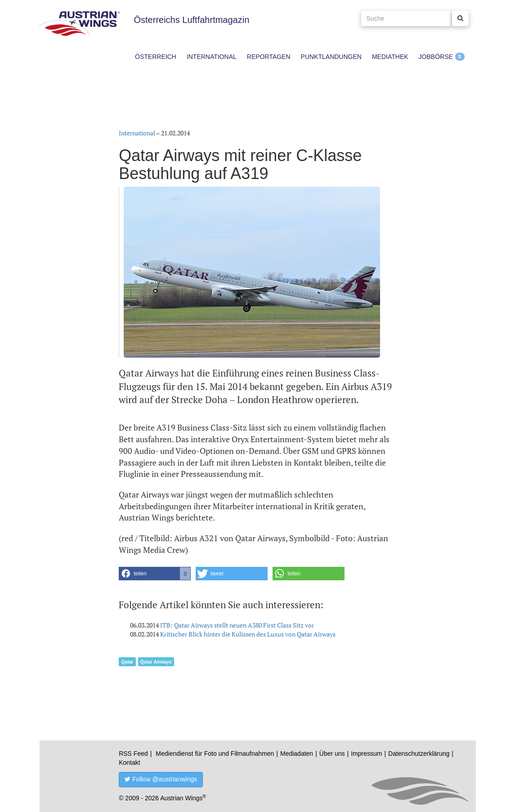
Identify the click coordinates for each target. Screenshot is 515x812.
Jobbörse (436, 57)
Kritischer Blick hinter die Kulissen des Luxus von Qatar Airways (248, 634)
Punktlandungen (331, 57)
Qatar (127, 662)
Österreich (156, 57)
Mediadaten (297, 754)
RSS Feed (133, 754)
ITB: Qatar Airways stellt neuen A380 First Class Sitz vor (237, 625)
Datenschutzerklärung (419, 754)
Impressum (366, 754)
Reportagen (269, 57)
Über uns (332, 754)
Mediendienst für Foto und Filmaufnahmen (215, 754)
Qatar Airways (156, 662)
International (212, 57)
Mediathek (390, 57)
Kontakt (129, 763)
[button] (155, 574)
